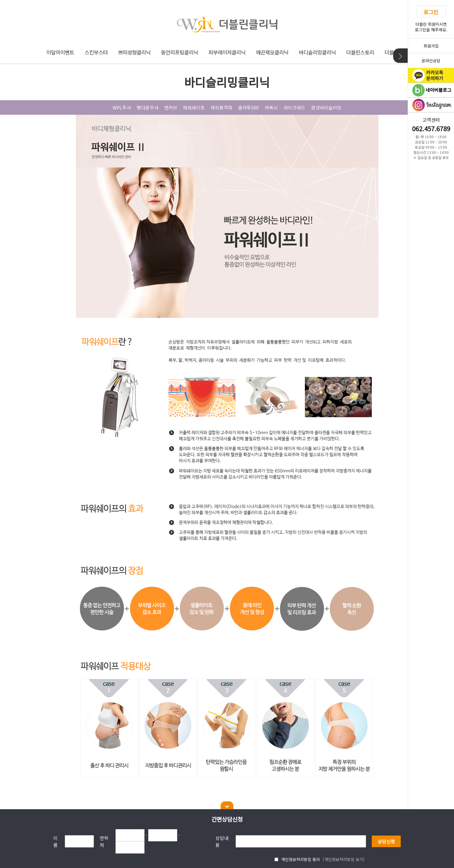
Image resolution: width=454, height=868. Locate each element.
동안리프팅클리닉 (180, 52)
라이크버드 (294, 107)
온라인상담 (431, 61)
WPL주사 (122, 107)
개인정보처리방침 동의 (301, 859)
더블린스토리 (360, 52)
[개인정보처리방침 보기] (344, 859)
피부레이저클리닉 (227, 52)
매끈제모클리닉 (272, 52)
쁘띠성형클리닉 (134, 52)
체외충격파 (221, 107)
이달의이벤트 (60, 52)
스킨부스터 (96, 52)
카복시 (271, 107)
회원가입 (431, 46)
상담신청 (386, 841)
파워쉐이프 (194, 107)
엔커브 (171, 107)
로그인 (431, 12)
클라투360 (248, 107)
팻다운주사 (148, 107)
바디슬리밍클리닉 (317, 52)
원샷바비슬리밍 (326, 107)
